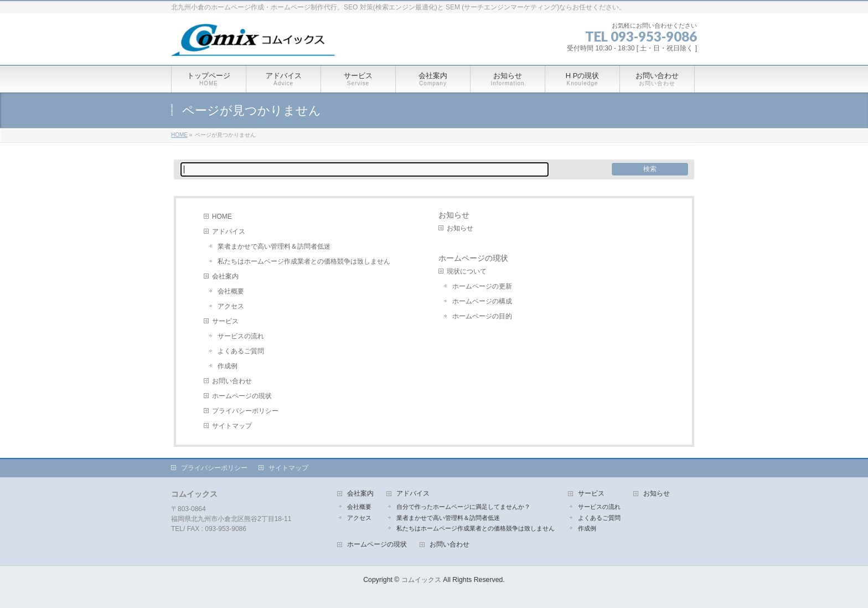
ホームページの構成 (482, 301)
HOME (222, 217)
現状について (467, 271)
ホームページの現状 (242, 396)
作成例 (228, 366)
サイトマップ (232, 426)
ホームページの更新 (482, 286)
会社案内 (225, 276)
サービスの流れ (241, 336)
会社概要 (231, 291)
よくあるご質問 (241, 351)
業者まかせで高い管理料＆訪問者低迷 (274, 246)
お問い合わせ (232, 381)
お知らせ (454, 215)
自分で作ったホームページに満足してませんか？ (463, 507)
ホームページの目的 (482, 316)
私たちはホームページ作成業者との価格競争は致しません (304, 261)
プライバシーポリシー (245, 411)
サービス (225, 321)
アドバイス (229, 231)
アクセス (231, 306)
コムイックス (421, 580)
